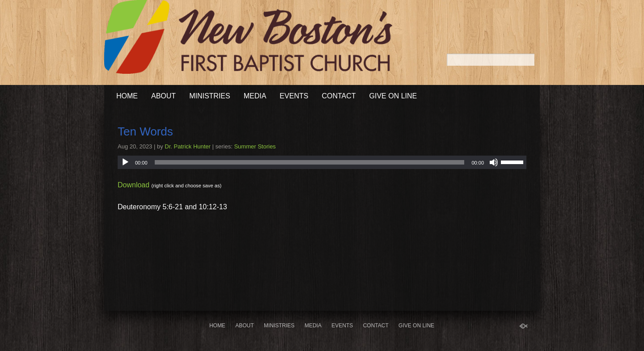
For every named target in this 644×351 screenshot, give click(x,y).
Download (133, 185)
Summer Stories (255, 146)
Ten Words (145, 131)
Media (255, 96)
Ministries (210, 96)
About (163, 96)
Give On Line (393, 96)
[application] (322, 162)
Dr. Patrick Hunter (188, 146)
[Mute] (494, 162)
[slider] (310, 162)
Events (294, 96)
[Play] (125, 162)
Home (127, 96)
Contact (339, 96)
